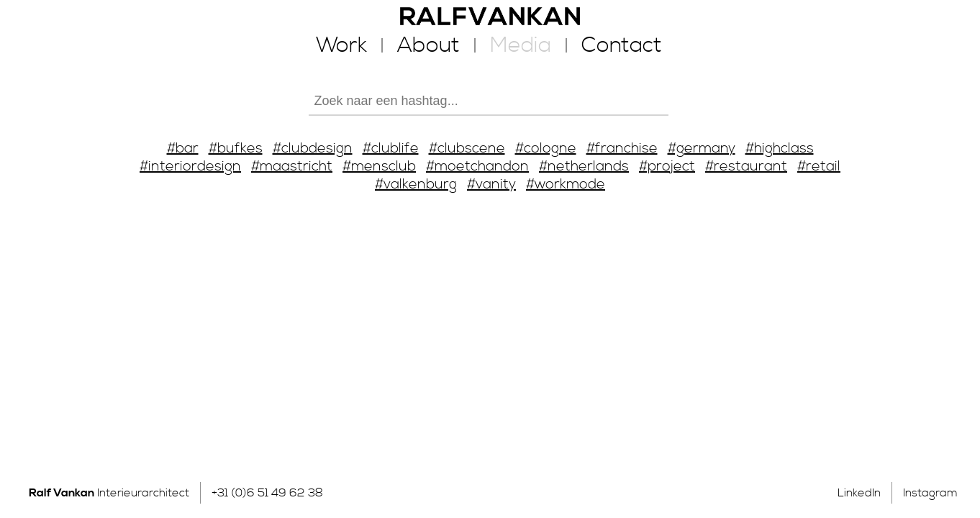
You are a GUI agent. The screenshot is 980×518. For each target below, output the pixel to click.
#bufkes (236, 149)
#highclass (780, 149)
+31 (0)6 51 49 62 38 (267, 493)
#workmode (566, 185)
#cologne (546, 149)
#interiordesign (190, 167)
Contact (622, 45)
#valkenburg (416, 185)
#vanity (491, 185)
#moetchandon (477, 167)
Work (341, 45)
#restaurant (746, 167)
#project (667, 167)
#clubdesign (313, 149)
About (428, 45)
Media (521, 45)
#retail (819, 167)
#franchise (622, 149)
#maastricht (292, 167)
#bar (183, 149)
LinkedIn (859, 493)
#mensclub (379, 167)
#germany (702, 149)
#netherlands (584, 167)
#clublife (391, 149)
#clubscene (467, 149)
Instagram (930, 493)
